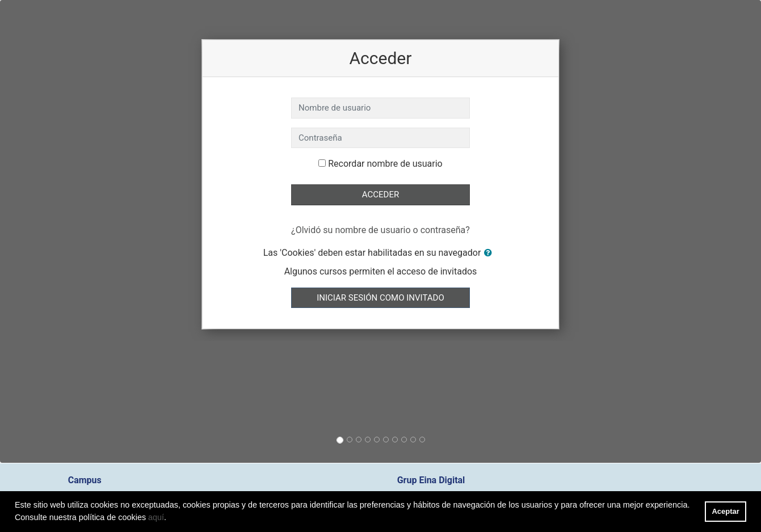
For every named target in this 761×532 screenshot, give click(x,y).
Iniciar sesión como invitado (380, 298)
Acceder (380, 195)
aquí (156, 517)
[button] (490, 253)
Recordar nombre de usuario (385, 164)
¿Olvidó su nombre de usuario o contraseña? (380, 230)
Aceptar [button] (726, 511)
